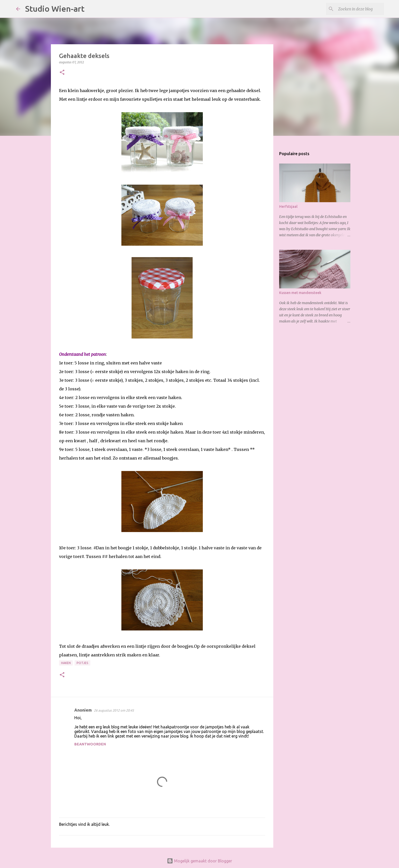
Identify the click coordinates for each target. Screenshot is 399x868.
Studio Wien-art (55, 9)
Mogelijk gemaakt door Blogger (199, 861)
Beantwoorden (90, 744)
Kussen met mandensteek (300, 293)
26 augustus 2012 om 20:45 (114, 710)
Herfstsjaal (288, 207)
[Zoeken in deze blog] (357, 9)
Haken (66, 663)
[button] (62, 73)
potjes (82, 663)
